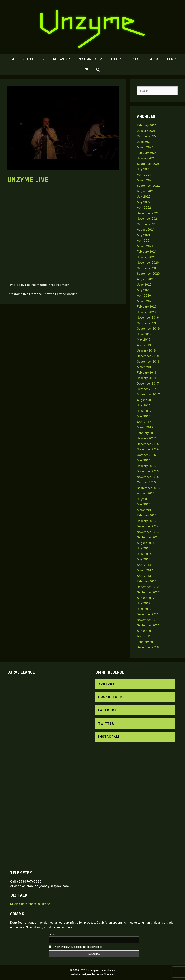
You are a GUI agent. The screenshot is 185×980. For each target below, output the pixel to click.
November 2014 (148, 532)
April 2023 (144, 175)
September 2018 (148, 361)
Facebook (108, 710)
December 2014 (148, 526)
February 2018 (147, 372)
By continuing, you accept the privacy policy (75, 947)
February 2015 (147, 515)
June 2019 (144, 334)
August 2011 (146, 631)
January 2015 (146, 521)
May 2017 (144, 416)
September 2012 (148, 592)
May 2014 (144, 559)
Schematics (92, 59)
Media (154, 59)
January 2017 (146, 438)
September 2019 (148, 328)
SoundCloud (110, 697)
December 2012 (148, 587)
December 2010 (148, 647)
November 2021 (148, 219)
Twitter (106, 723)
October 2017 (146, 389)
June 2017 (144, 411)
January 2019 (146, 350)
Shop (173, 59)
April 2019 (144, 345)
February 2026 (147, 125)
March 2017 (145, 427)
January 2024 (146, 158)
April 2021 (144, 241)
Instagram (109, 737)
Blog (117, 59)
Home (11, 59)
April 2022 (144, 208)
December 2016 (148, 444)
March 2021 (145, 246)
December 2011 (148, 614)
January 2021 (146, 257)
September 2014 (148, 537)
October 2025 (146, 136)
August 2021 (146, 230)
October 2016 (146, 455)
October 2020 (146, 268)
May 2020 (144, 290)
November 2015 (148, 477)
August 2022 (146, 191)
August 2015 (146, 493)
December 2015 (148, 471)
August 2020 (146, 279)
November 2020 (148, 263)
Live (43, 59)
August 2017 (146, 400)
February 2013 (147, 581)
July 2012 (144, 603)
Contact (135, 59)
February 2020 (147, 306)
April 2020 (144, 295)
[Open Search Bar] (98, 70)
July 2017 (144, 405)
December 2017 (148, 383)
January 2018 (146, 378)
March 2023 (145, 180)
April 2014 (144, 565)
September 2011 (148, 625)
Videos (28, 59)
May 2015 (144, 504)
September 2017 (148, 394)
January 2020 (146, 312)
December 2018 (148, 356)
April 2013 (144, 576)
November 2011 (148, 620)
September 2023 (148, 164)
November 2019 (148, 317)
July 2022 (144, 197)
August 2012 (146, 598)
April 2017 (144, 422)
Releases (64, 59)
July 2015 (144, 499)
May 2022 (144, 202)
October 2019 (146, 323)
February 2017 (147, 433)
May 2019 (144, 339)
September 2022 (148, 186)
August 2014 (146, 543)
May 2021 (144, 235)
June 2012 (144, 609)
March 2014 (145, 570)
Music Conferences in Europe (30, 904)
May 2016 (144, 460)
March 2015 (145, 510)
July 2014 (144, 548)
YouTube (106, 684)
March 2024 (145, 147)
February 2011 (147, 642)
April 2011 (144, 636)
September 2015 (148, 488)
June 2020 (144, 285)
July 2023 (144, 169)
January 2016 (146, 466)
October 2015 (146, 482)
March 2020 (145, 301)
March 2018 (145, 367)
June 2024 (144, 142)
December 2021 (148, 213)
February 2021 (147, 252)
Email (52, 934)
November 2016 (148, 449)
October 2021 (146, 224)
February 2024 (147, 153)
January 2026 (146, 131)
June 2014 (144, 554)
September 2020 (148, 274)
